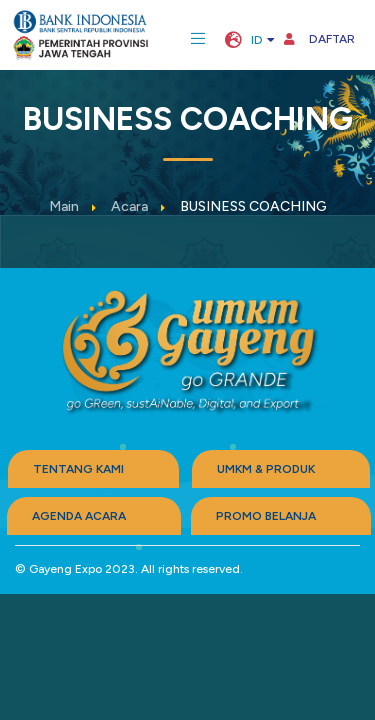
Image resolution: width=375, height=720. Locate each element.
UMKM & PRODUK (266, 469)
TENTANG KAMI (78, 469)
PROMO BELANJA (266, 516)
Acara (129, 206)
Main (64, 206)
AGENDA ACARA (79, 516)
